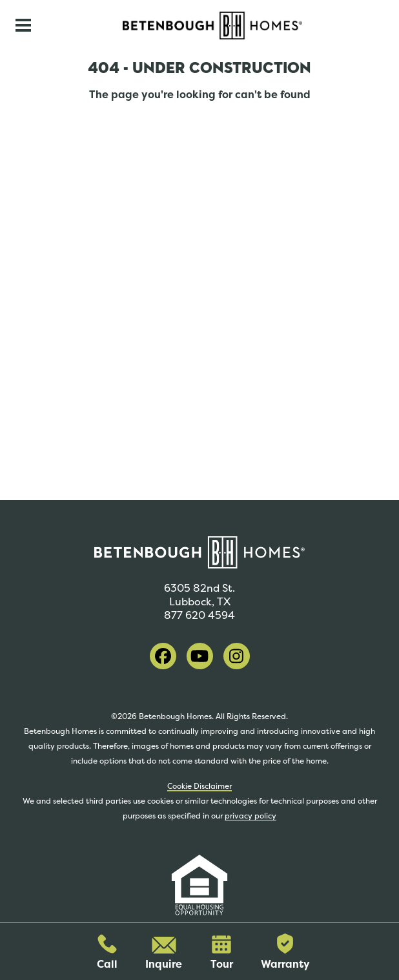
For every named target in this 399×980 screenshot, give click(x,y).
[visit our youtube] (200, 656)
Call (107, 953)
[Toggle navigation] (23, 25)
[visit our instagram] (237, 656)
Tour (222, 953)
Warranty (285, 952)
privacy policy (251, 816)
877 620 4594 (200, 615)
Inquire (164, 954)
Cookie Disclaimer (200, 786)
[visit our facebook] (163, 656)
